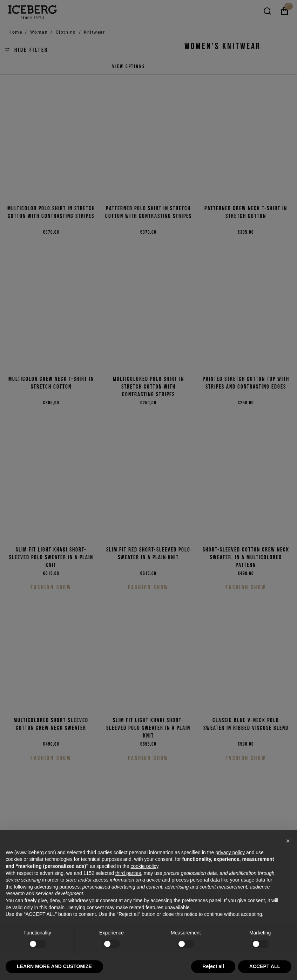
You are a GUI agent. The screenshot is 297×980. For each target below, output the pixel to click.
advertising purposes (57, 887)
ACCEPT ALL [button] (265, 966)
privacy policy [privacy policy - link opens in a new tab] (230, 852)
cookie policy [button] (144, 866)
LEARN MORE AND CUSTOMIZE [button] (54, 966)
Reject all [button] (213, 966)
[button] (288, 841)
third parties (128, 873)
